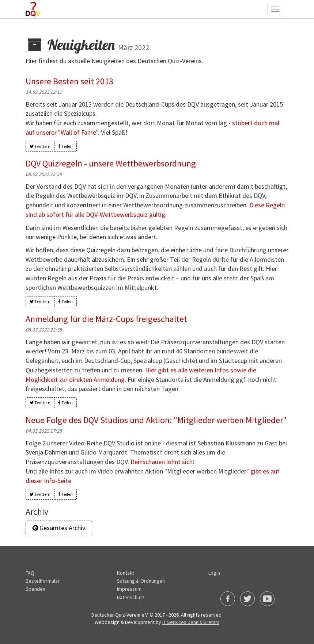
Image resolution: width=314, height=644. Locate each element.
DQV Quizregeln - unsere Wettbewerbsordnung (111, 163)
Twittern (40, 146)
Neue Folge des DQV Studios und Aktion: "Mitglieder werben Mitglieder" (156, 420)
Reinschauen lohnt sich (162, 461)
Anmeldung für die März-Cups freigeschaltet (106, 319)
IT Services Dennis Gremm (191, 622)
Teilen (65, 146)
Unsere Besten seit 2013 (69, 81)
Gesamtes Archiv (63, 528)
